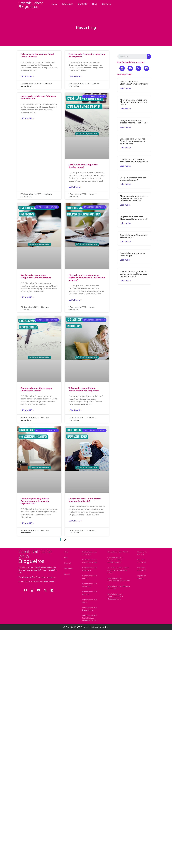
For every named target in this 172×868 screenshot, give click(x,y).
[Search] (149, 56)
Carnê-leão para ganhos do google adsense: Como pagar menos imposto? (134, 274)
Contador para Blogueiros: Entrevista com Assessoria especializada (35, 501)
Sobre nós (68, 4)
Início (55, 4)
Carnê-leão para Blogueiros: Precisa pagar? (83, 166)
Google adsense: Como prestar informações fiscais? (85, 500)
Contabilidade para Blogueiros (90, 569)
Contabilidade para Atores (90, 601)
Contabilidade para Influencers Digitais (90, 561)
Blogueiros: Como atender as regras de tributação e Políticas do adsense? (87, 278)
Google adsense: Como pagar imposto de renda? (36, 389)
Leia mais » (27, 76)
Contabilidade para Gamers (90, 593)
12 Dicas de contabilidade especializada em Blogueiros (84, 389)
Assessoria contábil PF (141, 569)
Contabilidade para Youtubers (90, 553)
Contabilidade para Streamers (90, 585)
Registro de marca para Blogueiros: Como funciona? (36, 276)
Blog (95, 4)
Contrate (83, 4)
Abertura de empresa (142, 553)
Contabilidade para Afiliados (118, 552)
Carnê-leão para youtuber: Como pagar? (133, 254)
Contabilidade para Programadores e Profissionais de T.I (115, 560)
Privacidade (68, 568)
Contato (106, 4)
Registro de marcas (142, 577)
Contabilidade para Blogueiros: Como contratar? (134, 83)
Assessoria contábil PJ (141, 561)
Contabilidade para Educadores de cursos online (119, 579)
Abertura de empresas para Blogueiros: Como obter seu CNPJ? (133, 102)
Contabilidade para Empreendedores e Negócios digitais (115, 596)
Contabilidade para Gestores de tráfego (119, 587)
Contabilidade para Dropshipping (90, 609)
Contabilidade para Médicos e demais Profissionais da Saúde (118, 570)
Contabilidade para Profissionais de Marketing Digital (90, 618)
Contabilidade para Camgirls (90, 577)
